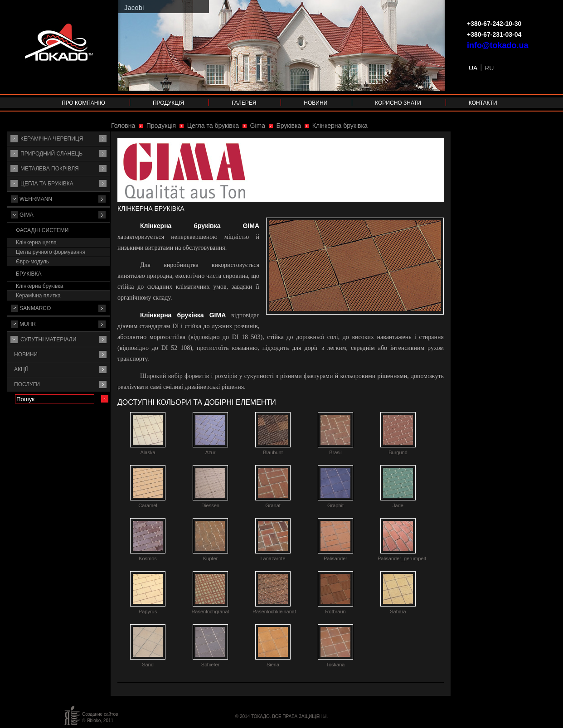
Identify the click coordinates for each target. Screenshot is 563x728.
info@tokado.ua (498, 45)
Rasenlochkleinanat (274, 612)
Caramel (148, 505)
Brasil (335, 452)
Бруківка (29, 274)
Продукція (168, 103)
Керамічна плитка (38, 296)
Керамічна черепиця (52, 139)
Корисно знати (398, 103)
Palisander (335, 558)
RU (489, 68)
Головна (123, 126)
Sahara (398, 612)
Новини (315, 103)
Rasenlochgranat (210, 612)
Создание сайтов (100, 714)
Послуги (27, 384)
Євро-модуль (32, 262)
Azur (211, 452)
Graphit (335, 505)
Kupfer (210, 558)
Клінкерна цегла (36, 243)
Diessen (210, 505)
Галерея (244, 103)
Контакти (483, 103)
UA (473, 68)
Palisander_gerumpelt (402, 558)
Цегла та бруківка (47, 184)
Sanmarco (35, 308)
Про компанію (83, 103)
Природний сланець (51, 154)
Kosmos (148, 558)
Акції (21, 369)
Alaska (148, 452)
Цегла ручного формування (51, 252)
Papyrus (148, 612)
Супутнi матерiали (48, 340)
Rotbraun (335, 612)
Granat (273, 505)
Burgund (398, 452)
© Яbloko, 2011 (98, 721)
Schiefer (210, 665)
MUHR (28, 324)
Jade (398, 505)
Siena (273, 665)
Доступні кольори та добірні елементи (197, 402)
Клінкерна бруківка (40, 286)
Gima (27, 215)
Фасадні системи (42, 230)
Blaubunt (273, 452)
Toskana (336, 665)
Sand (148, 665)
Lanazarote (273, 558)
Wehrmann (36, 199)
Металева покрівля (50, 169)
